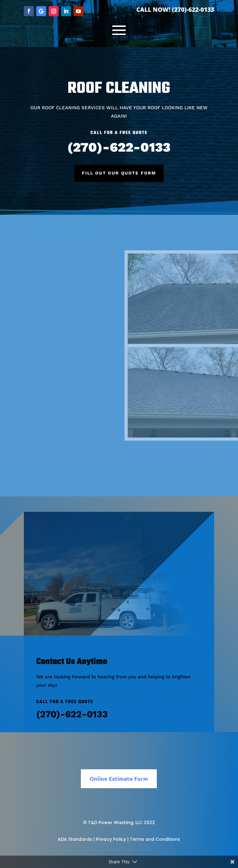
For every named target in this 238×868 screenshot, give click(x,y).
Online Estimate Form (119, 778)
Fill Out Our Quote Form (119, 173)
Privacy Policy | (112, 839)
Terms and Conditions (155, 839)
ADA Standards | (76, 839)
